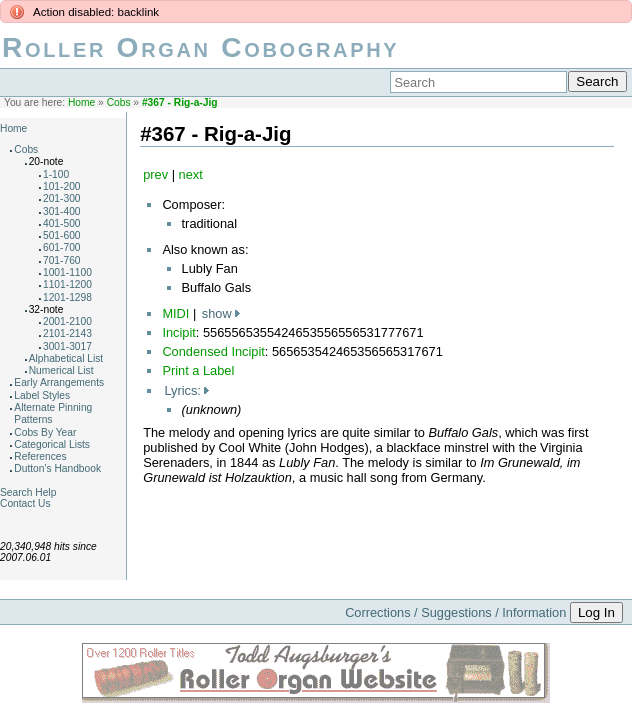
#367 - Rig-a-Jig (180, 102)
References (40, 456)
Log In (596, 612)
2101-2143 (67, 333)
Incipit (178, 332)
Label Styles (42, 395)
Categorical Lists (52, 444)
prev (155, 174)
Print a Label (198, 370)
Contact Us (25, 503)
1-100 (56, 174)
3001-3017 (67, 346)
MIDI (175, 313)
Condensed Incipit (213, 351)
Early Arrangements (59, 382)
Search (597, 81)
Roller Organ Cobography (200, 47)
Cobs (119, 102)
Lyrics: (182, 390)
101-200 (62, 186)
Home (81, 102)
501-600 (62, 235)
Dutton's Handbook (57, 468)
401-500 (62, 223)
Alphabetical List (66, 358)
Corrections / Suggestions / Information (455, 612)
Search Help (28, 492)
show (217, 313)
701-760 (62, 260)
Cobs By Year (45, 432)
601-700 (62, 247)
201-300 (62, 198)
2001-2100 (67, 321)
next (191, 174)
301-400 (62, 211)
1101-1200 (67, 284)
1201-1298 (67, 297)
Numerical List (61, 370)
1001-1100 (67, 272)
